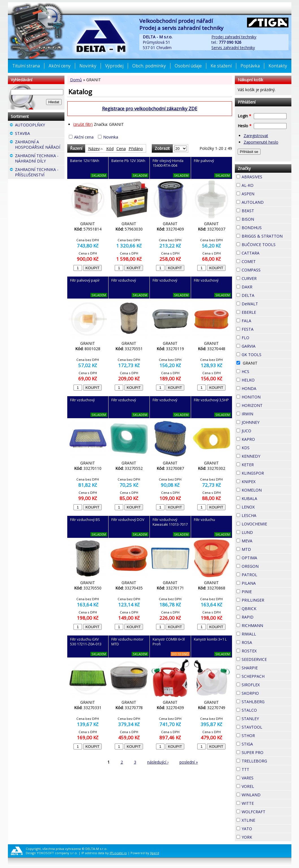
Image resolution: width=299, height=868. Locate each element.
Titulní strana (26, 66)
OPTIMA (266, 558)
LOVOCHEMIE (266, 524)
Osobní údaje (188, 66)
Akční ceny (60, 66)
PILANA (266, 582)
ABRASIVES (266, 177)
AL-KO (264, 185)
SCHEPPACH (266, 676)
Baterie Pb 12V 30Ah (128, 161)
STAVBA (40, 134)
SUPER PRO (266, 752)
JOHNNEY (266, 422)
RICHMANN (266, 625)
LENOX (265, 506)
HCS (259, 371)
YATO (262, 828)
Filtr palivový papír (85, 280)
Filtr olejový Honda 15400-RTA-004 (168, 163)
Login (244, 116)
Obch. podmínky (149, 66)
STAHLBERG (266, 702)
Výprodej (114, 66)
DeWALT (266, 304)
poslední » (189, 762)
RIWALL (266, 633)
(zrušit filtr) (83, 124)
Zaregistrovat (256, 136)
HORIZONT (266, 405)
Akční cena (84, 137)
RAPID (264, 616)
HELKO (265, 379)
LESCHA (266, 515)
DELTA (265, 295)
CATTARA (266, 253)
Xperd (155, 853)
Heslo (245, 126)
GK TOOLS (266, 355)
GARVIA (266, 345)
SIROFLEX (266, 685)
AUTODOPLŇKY (40, 126)
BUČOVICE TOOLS (266, 245)
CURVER (266, 278)
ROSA (262, 642)
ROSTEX (266, 651)
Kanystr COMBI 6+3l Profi (169, 642)
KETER (264, 464)
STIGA (263, 743)
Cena (121, 149)
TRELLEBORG (266, 761)
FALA (261, 320)
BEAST (264, 210)
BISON (264, 218)
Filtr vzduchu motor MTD (127, 642)
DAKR (263, 286)
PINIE (262, 591)
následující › (158, 762)
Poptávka (250, 66)
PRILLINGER (266, 600)
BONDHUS (266, 228)
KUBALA (266, 498)
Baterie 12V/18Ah (85, 161)
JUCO (261, 430)
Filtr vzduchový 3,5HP (211, 400)
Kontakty (278, 66)
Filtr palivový (204, 161)
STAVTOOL (266, 727)
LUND (263, 532)
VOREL (264, 786)
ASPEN (265, 193)
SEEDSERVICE (266, 659)
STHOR (265, 735)
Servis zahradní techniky (233, 48)
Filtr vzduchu (204, 520)
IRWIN (263, 413)
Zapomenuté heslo (261, 142)
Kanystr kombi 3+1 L (210, 639)
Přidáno (136, 149)
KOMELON (266, 490)
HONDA (266, 388)
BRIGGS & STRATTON (266, 236)
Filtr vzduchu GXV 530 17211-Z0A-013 (86, 642)
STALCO (266, 710)
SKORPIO (266, 693)
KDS (260, 447)
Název (96, 149)
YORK (262, 836)
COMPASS (266, 270)
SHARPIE (266, 668)
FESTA (264, 328)
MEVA (263, 540)
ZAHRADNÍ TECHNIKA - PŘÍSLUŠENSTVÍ (40, 173)
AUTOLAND (266, 202)
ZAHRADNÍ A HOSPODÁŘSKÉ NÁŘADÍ (40, 145)
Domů (76, 80)
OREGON (266, 566)
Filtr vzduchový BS (85, 520)
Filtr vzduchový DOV (128, 520)
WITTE (264, 803)
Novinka (111, 137)
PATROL (266, 575)
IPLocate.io (118, 853)
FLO (259, 337)
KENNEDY (266, 456)
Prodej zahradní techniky (234, 37)
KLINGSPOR (266, 473)
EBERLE (266, 312)
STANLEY (266, 719)
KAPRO (265, 439)
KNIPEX (266, 481)
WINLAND (266, 795)
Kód (110, 149)
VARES (264, 777)
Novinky (88, 66)
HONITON (266, 397)
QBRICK (266, 608)
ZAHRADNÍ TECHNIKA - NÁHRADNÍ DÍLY (40, 159)
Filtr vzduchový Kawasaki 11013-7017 (170, 522)
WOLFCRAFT (266, 812)
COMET (266, 261)
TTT (259, 769)
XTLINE (265, 819)
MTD (261, 549)
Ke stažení (221, 66)
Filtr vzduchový (124, 280)
